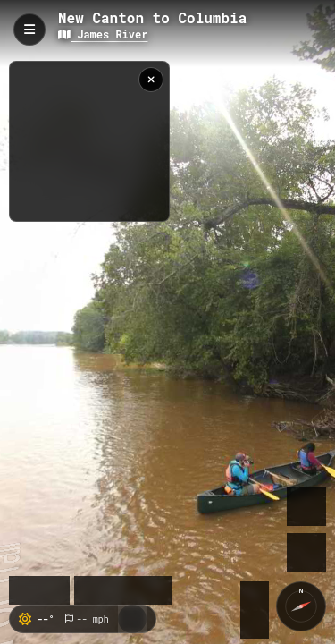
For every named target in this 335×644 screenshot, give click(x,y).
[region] (89, 141)
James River (103, 34)
